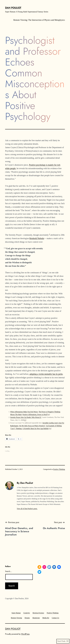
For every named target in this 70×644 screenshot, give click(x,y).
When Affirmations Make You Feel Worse (24, 412)
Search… (9, 571)
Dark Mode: (63, 641)
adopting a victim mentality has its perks (46, 374)
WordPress (25, 634)
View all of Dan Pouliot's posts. (27, 509)
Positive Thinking (59, 469)
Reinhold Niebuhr (37, 238)
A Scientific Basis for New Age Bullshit (36, 429)
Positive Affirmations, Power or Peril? (35, 415)
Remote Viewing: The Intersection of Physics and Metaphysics (39, 20)
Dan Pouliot (13, 8)
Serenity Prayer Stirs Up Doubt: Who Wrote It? (26, 417)
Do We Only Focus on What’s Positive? (32, 426)
